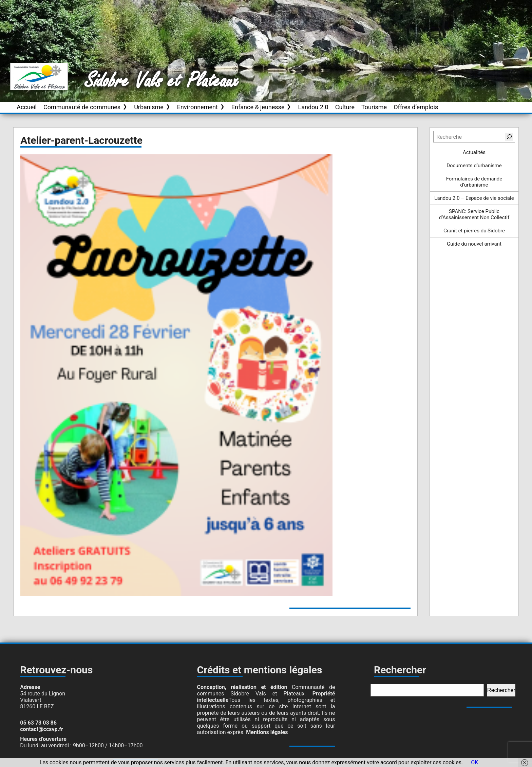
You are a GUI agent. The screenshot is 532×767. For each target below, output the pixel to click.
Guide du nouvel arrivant (474, 244)
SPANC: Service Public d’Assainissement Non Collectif (474, 214)
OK (474, 762)
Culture (345, 107)
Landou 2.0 (313, 107)
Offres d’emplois (416, 107)
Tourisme (374, 107)
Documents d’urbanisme (474, 166)
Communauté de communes (82, 107)
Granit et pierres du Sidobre (474, 231)
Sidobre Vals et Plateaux (162, 81)
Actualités (474, 152)
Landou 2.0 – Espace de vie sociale (474, 198)
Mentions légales (267, 732)
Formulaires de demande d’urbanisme (474, 182)
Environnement (197, 107)
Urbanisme (149, 107)
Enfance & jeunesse (258, 107)
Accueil (27, 107)
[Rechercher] (509, 137)
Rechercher (501, 690)
